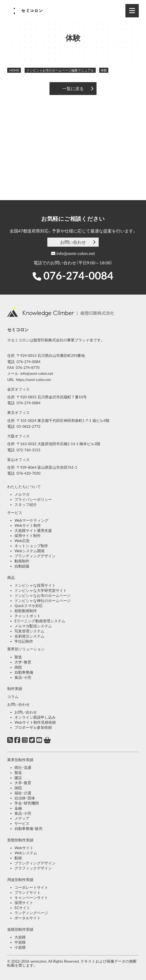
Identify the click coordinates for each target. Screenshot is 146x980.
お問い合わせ (73, 242)
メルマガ (22, 494)
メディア (22, 818)
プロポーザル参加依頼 (33, 727)
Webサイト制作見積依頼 (35, 722)
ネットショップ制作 (31, 546)
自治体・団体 (25, 798)
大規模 (20, 937)
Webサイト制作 (28, 525)
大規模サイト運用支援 (33, 531)
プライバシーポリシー (33, 499)
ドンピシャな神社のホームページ (43, 601)
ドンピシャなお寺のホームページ (43, 596)
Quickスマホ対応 (28, 606)
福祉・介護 (23, 793)
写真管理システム (29, 631)
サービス (15, 513)
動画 (18, 858)
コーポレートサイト (31, 887)
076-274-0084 (78, 276)
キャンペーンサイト (31, 898)
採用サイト (24, 903)
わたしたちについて (24, 487)
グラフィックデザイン (33, 868)
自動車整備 (24, 672)
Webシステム (26, 853)
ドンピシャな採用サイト (35, 585)
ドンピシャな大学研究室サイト (41, 590)
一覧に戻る (73, 88)
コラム (13, 697)
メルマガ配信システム (33, 626)
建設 (18, 778)
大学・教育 (23, 662)
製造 (18, 657)
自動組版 (22, 566)
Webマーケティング (31, 520)
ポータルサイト (28, 918)
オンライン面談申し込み (35, 717)
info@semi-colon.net (73, 253)
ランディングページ (31, 913)
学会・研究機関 (27, 803)
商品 (11, 578)
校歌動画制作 (26, 611)
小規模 (20, 947)
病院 (18, 667)
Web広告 (22, 541)
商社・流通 (23, 768)
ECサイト (22, 908)
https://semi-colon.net (33, 380)
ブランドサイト (28, 893)
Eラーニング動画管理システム (40, 621)
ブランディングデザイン (35, 556)
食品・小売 (23, 677)
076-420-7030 (28, 473)
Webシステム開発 (29, 551)
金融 (18, 808)
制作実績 (15, 689)
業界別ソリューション (26, 649)
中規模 (20, 942)
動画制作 (22, 561)
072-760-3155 (28, 450)
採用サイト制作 (28, 536)
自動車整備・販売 (28, 829)
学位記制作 (24, 641)
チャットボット (28, 616)
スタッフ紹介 (26, 505)
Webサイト (24, 848)
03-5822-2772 (28, 426)
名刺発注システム (29, 636)
